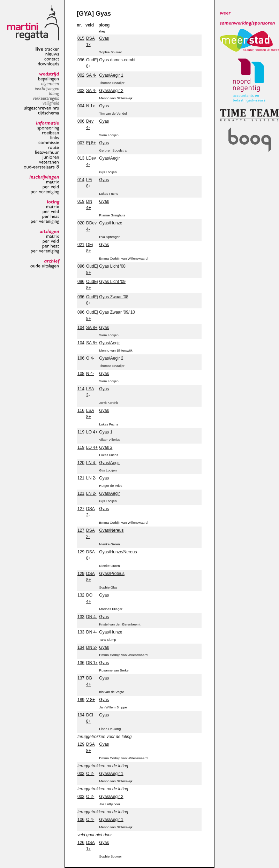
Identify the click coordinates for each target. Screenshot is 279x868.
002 (81, 75)
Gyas (104, 38)
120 (81, 463)
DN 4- (92, 617)
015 (81, 38)
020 (81, 223)
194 (81, 715)
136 (81, 663)
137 (81, 678)
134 (81, 647)
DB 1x (92, 663)
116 (81, 410)
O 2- (90, 774)
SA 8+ (92, 328)
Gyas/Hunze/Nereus (118, 552)
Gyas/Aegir (109, 158)
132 (81, 595)
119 (81, 432)
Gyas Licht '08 (112, 266)
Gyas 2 (106, 447)
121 (81, 478)
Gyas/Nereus (111, 530)
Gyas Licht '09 (112, 282)
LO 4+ (92, 432)
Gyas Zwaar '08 (114, 297)
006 (81, 121)
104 (81, 328)
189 (81, 700)
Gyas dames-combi (117, 60)
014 (81, 180)
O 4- (90, 358)
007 (81, 143)
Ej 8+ (91, 143)
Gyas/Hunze (111, 223)
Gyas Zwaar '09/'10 (117, 312)
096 (81, 60)
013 (81, 158)
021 (81, 245)
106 (81, 358)
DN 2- (92, 647)
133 (81, 617)
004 (81, 106)
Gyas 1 (106, 432)
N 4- (90, 374)
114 (81, 389)
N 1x (91, 106)
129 (81, 552)
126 (81, 843)
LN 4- (91, 463)
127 (81, 509)
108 (81, 374)
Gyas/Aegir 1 (111, 75)
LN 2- (91, 478)
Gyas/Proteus (112, 574)
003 (81, 774)
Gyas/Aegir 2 (111, 91)
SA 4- (91, 75)
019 (81, 201)
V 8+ (91, 700)
